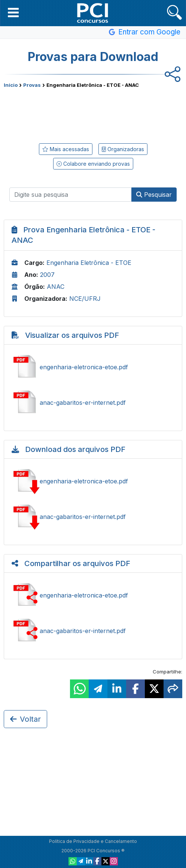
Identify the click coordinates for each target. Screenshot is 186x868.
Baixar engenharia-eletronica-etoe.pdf (93, 481)
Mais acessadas (66, 149)
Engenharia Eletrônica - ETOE (89, 263)
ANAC (56, 287)
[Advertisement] (93, 114)
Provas (32, 85)
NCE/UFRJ (85, 299)
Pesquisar (154, 195)
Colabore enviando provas (93, 164)
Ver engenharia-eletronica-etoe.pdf (93, 367)
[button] (13, 12)
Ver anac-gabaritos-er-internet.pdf (93, 403)
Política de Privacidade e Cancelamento (93, 841)
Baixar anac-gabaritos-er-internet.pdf (93, 517)
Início (11, 85)
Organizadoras (123, 149)
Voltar (25, 719)
